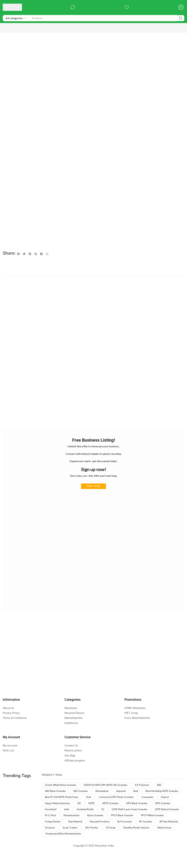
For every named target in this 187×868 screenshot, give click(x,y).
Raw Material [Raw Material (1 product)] (167, 828)
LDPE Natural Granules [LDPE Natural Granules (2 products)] (115, 822)
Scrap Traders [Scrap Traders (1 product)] (53, 841)
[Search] (181, 18)
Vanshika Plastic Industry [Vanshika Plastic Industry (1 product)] (122, 841)
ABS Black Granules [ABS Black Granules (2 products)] (56, 796)
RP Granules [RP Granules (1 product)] (105, 834)
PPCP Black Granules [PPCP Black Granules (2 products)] (82, 828)
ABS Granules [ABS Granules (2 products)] (83, 796)
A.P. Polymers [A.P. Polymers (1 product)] (147, 790)
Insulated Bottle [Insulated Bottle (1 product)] (168, 815)
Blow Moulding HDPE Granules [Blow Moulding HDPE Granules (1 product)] (62, 802)
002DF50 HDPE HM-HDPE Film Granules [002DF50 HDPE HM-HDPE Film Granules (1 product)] (109, 790)
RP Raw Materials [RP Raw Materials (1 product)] (129, 834)
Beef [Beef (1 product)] (140, 796)
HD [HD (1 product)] (163, 809)
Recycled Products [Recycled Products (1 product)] (56, 834)
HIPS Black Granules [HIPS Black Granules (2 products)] (82, 815)
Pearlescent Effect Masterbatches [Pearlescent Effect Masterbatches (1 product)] (65, 847)
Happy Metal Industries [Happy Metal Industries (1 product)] (140, 809)
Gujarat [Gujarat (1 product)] (115, 809)
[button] (72, 7)
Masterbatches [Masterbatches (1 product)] (163, 822)
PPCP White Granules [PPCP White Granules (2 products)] (115, 828)
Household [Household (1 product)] (132, 815)
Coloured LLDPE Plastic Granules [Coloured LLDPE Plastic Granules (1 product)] (64, 809)
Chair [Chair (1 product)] (134, 802)
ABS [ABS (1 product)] (165, 790)
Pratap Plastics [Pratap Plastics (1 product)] (144, 828)
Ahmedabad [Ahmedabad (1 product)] (105, 796)
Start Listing (93, 491)
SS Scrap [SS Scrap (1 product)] (95, 841)
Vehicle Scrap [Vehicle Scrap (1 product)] (152, 841)
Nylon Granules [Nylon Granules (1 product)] (54, 828)
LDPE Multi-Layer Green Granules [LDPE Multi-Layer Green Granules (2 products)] (75, 822)
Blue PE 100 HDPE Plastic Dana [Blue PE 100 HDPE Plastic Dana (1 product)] (105, 802)
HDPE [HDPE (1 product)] (176, 809)
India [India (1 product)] (148, 815)
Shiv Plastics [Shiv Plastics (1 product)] (75, 841)
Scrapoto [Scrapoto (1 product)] (152, 834)
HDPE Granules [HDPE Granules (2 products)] (54, 815)
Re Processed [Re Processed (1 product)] (82, 834)
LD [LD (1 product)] (46, 822)
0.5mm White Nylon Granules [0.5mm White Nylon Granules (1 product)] (62, 790)
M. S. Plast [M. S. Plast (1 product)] (141, 822)
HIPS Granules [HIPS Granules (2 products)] (110, 815)
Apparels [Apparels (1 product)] (125, 796)
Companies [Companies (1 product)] (97, 809)
